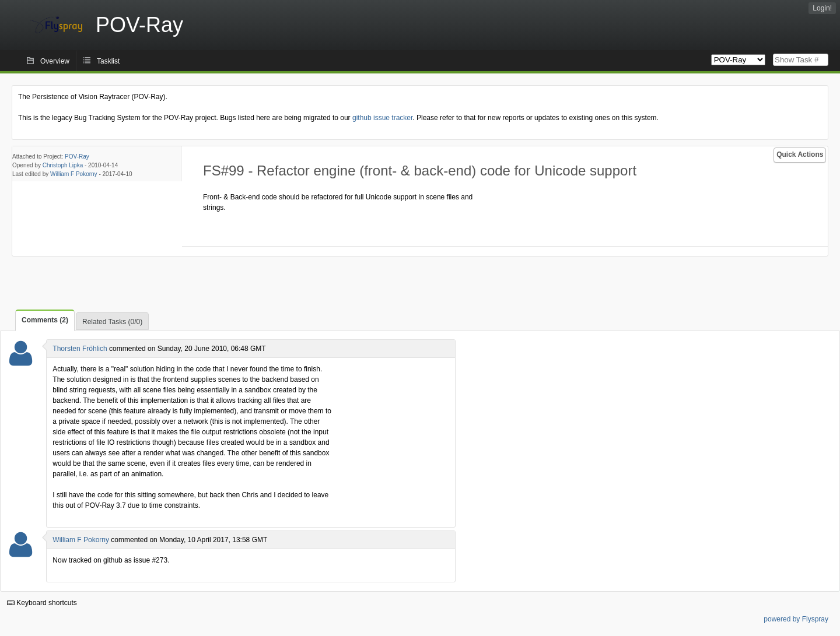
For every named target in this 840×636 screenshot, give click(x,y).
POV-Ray (77, 157)
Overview (55, 61)
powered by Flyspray (796, 619)
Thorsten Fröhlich (80, 349)
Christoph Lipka (63, 165)
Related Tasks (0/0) (112, 322)
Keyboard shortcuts (42, 603)
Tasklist (108, 61)
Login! (822, 8)
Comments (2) (45, 320)
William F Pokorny (74, 174)
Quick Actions (800, 154)
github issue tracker (382, 118)
